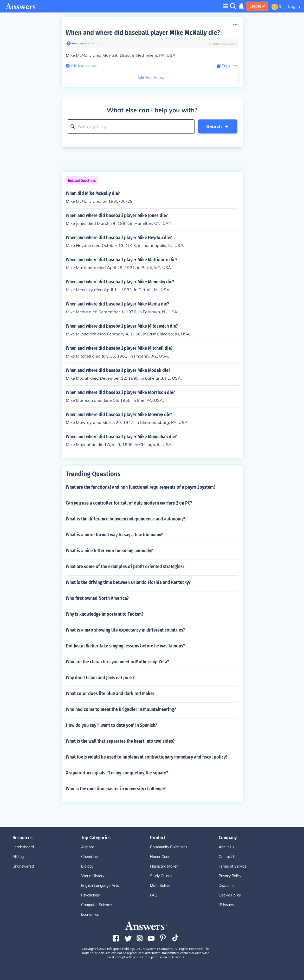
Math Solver (160, 886)
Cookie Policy (230, 895)
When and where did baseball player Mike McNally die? (143, 33)
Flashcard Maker (164, 866)
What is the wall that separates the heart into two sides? (120, 741)
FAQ (154, 895)
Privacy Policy (230, 876)
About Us (227, 847)
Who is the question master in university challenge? (116, 789)
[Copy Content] (223, 66)
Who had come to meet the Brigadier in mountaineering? (121, 709)
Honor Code (160, 857)
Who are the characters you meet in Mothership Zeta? (117, 662)
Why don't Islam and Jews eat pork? (100, 678)
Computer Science (96, 905)
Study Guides (161, 876)
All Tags (19, 857)
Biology (87, 866)
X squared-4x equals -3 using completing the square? (117, 773)
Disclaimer (227, 886)
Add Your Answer (152, 78)
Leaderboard (23, 847)
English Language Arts (100, 886)
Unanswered (23, 866)
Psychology (90, 895)
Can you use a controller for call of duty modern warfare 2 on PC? (129, 503)
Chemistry (90, 857)
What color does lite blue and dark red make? (110, 693)
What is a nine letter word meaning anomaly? (109, 551)
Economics (90, 914)
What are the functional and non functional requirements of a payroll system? (141, 487)
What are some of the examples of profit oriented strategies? (125, 567)
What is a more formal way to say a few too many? (114, 535)
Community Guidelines (169, 847)
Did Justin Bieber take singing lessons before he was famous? (125, 646)
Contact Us (228, 857)
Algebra (88, 847)
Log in (294, 6)
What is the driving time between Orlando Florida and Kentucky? (128, 582)
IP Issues (226, 905)
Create (257, 6)
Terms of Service (233, 866)
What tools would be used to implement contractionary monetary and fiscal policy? (147, 757)
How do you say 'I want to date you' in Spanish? (111, 725)
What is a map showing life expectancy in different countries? (125, 630)
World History (93, 876)
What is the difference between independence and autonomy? (126, 519)
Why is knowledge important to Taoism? (105, 614)
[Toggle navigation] (225, 6)
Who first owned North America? (97, 598)
